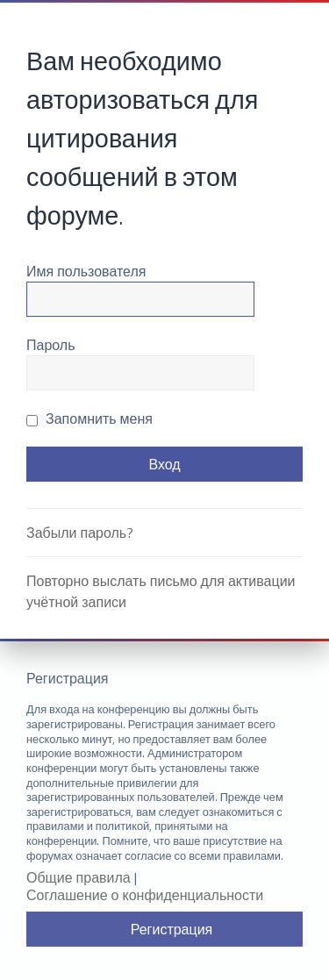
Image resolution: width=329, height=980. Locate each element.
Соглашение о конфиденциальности (145, 895)
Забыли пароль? (80, 533)
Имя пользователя (86, 271)
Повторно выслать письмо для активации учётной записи (161, 591)
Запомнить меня (89, 418)
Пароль (51, 345)
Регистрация (172, 929)
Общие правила (79, 878)
